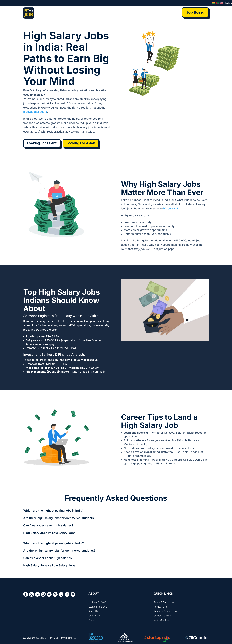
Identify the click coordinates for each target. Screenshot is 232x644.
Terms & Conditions (164, 602)
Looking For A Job (81, 143)
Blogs (91, 620)
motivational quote (35, 112)
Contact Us (94, 616)
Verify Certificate (162, 620)
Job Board (195, 12)
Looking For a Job (98, 607)
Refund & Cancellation (165, 611)
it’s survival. (171, 209)
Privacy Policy (161, 607)
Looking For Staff (97, 602)
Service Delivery (162, 616)
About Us (93, 611)
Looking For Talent (42, 143)
